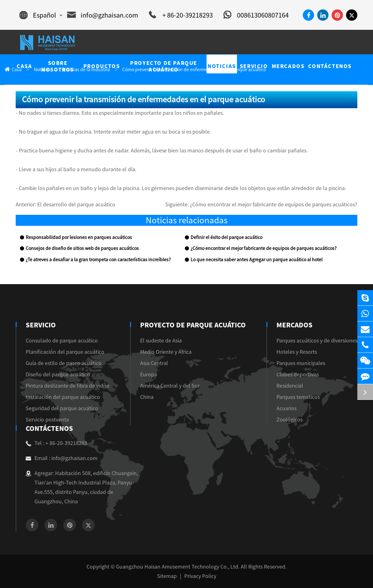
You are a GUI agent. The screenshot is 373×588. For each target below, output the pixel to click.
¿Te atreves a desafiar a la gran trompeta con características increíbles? (98, 260)
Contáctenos (49, 428)
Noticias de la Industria (86, 70)
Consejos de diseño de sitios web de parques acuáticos (82, 248)
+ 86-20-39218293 (181, 15)
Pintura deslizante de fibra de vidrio (68, 386)
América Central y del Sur (171, 386)
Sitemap (167, 576)
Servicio (40, 325)
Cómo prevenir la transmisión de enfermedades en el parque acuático (194, 70)
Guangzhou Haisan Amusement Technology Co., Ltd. (178, 567)
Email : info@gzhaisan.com (62, 458)
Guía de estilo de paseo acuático (64, 363)
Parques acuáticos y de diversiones (317, 341)
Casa (17, 70)
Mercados (294, 325)
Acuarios (286, 408)
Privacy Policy (200, 576)
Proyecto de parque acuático (193, 325)
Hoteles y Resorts (297, 352)
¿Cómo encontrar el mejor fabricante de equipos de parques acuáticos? (274, 204)
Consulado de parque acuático (62, 341)
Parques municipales (301, 363)
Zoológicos (289, 420)
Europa (150, 374)
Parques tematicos (298, 397)
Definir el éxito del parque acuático (226, 237)
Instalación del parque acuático (63, 397)
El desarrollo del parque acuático (76, 204)
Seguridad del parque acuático (62, 408)
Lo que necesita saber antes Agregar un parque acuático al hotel (257, 260)
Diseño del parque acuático (58, 374)
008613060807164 (256, 15)
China (148, 397)
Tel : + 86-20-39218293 (56, 443)
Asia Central (156, 363)
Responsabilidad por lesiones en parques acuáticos (79, 237)
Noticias (42, 70)
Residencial (290, 386)
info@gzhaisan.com (103, 15)
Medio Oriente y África (167, 352)
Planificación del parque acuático (65, 352)
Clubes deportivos (298, 374)
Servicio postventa (47, 420)
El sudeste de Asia (163, 341)
